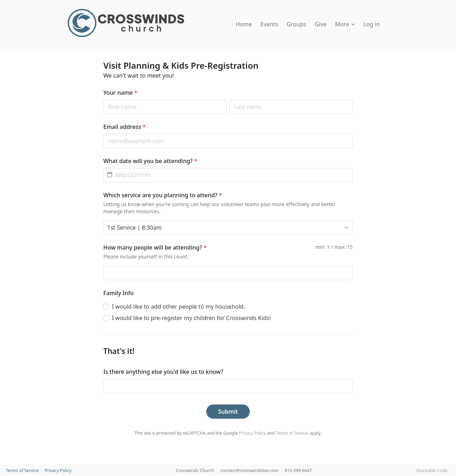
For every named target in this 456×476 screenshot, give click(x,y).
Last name (229, 100)
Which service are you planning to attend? (163, 195)
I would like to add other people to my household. (178, 307)
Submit (228, 412)
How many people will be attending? (155, 247)
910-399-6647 (298, 470)
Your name (120, 93)
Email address (125, 127)
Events (269, 24)
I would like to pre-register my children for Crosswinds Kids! (191, 318)
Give (320, 24)
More (345, 24)
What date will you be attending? (150, 161)
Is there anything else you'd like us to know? (163, 372)
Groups (296, 24)
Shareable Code (432, 470)
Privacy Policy (252, 433)
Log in (372, 24)
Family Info (118, 293)
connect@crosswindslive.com (249, 470)
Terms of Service (292, 433)
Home (244, 24)
